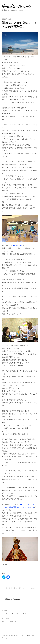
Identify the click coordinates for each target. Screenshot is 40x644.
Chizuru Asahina (12, 599)
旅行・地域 (13, 588)
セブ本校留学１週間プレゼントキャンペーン (18, 507)
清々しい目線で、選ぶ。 (11, 622)
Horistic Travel (16, 7)
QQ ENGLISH (18, 246)
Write (29, 635)
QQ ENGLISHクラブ (27, 505)
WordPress (15, 635)
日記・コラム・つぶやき (27, 588)
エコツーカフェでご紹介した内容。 (15, 614)
